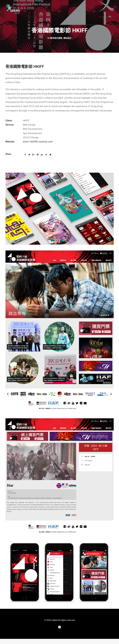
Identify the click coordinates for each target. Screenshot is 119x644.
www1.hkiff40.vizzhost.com (38, 411)
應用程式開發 (56, 173)
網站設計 (67, 173)
